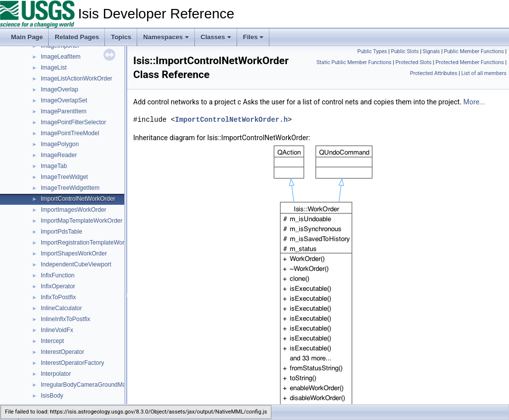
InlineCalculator (61, 308)
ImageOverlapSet (64, 100)
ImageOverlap (59, 89)
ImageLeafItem (61, 57)
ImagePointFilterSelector (73, 122)
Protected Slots (413, 62)
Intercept (52, 341)
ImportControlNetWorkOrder (78, 199)
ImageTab (54, 166)
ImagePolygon (60, 144)
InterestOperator (62, 352)
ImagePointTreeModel (70, 133)
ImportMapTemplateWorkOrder (82, 221)
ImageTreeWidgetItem (70, 188)
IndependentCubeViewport (76, 264)
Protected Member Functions (470, 62)
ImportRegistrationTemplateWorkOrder (92, 243)
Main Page (27, 37)
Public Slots (405, 51)
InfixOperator (58, 286)
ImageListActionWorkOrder (77, 79)
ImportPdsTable (61, 232)
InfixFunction (58, 275)
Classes (216, 37)
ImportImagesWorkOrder (74, 210)
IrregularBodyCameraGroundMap (85, 385)
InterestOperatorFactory (72, 363)
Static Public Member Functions (354, 62)
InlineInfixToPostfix (65, 319)
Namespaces (166, 37)
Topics (121, 37)
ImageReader (59, 155)
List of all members (484, 73)
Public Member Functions (474, 51)
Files (254, 37)
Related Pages (77, 37)
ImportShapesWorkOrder (74, 253)
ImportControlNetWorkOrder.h (231, 120)
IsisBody (52, 396)
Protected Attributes (434, 73)
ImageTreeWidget (64, 177)
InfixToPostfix (58, 297)
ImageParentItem (64, 111)
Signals (431, 51)
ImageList (54, 68)
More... (474, 102)
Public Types (372, 51)
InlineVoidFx (57, 330)
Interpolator (56, 374)
